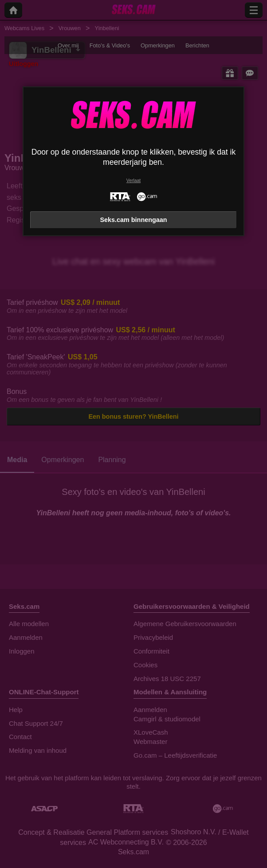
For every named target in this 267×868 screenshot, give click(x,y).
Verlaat (133, 181)
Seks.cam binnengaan (133, 220)
